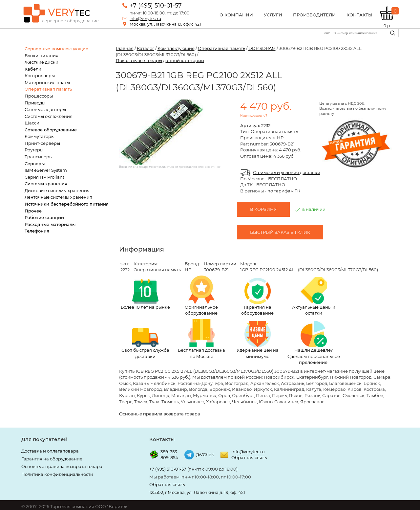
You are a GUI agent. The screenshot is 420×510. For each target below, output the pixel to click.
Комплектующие (176, 48)
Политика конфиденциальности (57, 474)
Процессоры (39, 96)
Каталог (146, 48)
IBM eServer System (46, 170)
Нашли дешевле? (254, 115)
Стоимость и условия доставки (287, 172)
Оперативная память (48, 89)
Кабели (33, 69)
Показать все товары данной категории (160, 60)
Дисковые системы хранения (57, 190)
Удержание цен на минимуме (258, 340)
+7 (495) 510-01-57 (156, 6)
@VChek (205, 455)
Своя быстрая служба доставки (145, 344)
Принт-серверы (42, 143)
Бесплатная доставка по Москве (201, 339)
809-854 (169, 457)
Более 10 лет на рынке (145, 294)
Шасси (32, 123)
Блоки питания (42, 55)
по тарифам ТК (284, 191)
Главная (125, 48)
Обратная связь (249, 457)
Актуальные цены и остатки (314, 296)
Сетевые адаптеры (45, 109)
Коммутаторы (40, 136)
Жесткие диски (42, 62)
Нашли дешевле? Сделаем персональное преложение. (314, 343)
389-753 (169, 452)
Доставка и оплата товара (50, 451)
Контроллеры (40, 76)
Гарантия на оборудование (257, 297)
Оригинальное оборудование (201, 296)
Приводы (35, 103)
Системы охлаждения (49, 116)
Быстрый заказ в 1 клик (280, 232)
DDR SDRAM (262, 48)
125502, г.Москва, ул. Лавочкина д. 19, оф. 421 (197, 492)
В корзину (263, 209)
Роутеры (34, 150)
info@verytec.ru (145, 19)
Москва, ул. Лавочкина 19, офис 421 (165, 24)
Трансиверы (39, 157)
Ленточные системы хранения (58, 197)
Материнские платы (47, 82)
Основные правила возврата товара (160, 414)
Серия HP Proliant (44, 177)
